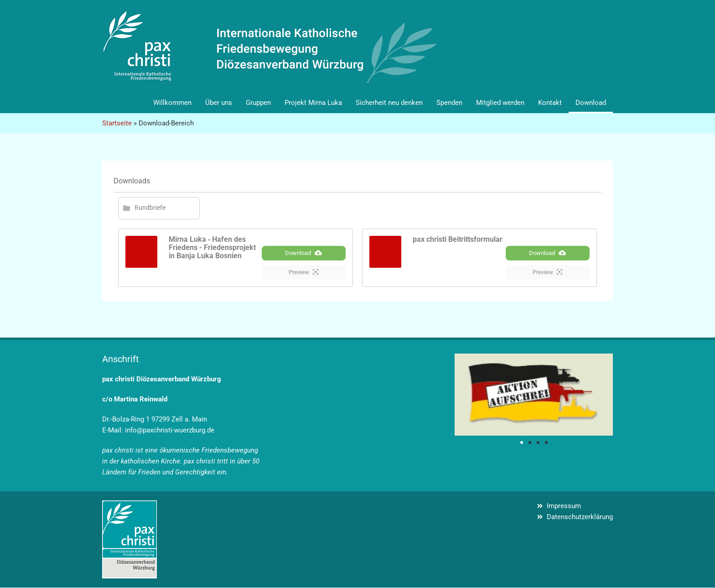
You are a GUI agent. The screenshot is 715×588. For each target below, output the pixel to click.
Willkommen (172, 103)
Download (591, 103)
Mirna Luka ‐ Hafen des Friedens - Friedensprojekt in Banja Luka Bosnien (212, 247)
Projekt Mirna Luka (313, 103)
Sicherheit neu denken (389, 103)
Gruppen (258, 103)
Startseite (117, 123)
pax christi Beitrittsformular (458, 239)
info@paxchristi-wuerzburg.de (170, 431)
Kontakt (550, 103)
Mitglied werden (500, 103)
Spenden (449, 103)
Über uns (219, 103)
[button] (522, 443)
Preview (303, 272)
